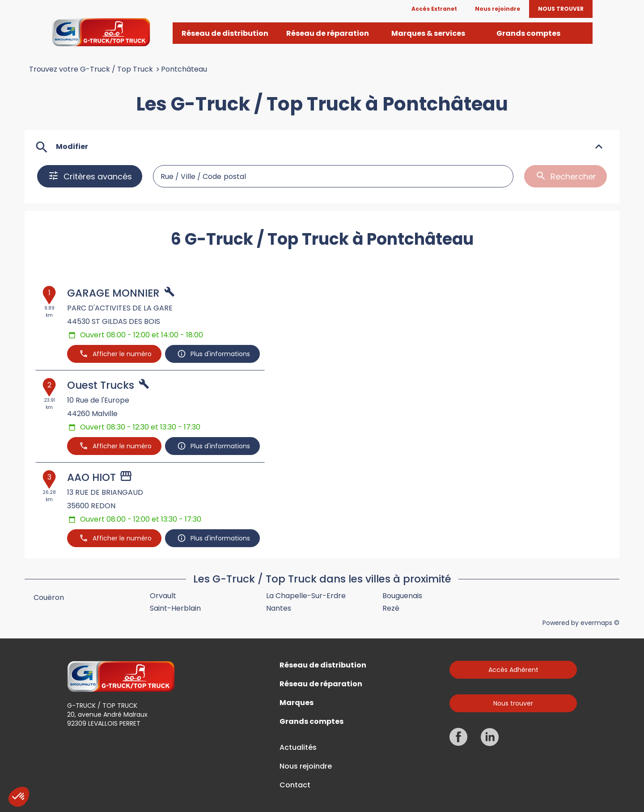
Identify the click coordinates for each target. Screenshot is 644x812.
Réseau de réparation (321, 684)
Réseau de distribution (323, 665)
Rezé (391, 608)
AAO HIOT (91, 477)
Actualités (298, 748)
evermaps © (600, 623)
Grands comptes (311, 722)
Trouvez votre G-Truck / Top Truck (91, 69)
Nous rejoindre (306, 766)
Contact (295, 785)
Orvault (163, 596)
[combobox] (333, 176)
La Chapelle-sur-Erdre (306, 596)
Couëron (49, 597)
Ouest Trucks (101, 385)
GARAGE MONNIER (113, 293)
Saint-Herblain (175, 608)
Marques (297, 703)
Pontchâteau (184, 69)
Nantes (279, 608)
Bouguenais (402, 596)
